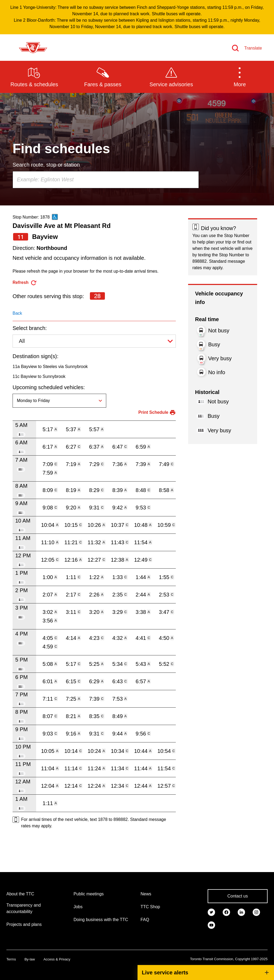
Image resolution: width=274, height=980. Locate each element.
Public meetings (89, 894)
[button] (240, 77)
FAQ (145, 920)
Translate (253, 48)
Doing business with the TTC (101, 920)
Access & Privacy (57, 959)
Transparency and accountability (24, 908)
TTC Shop (150, 907)
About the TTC (20, 894)
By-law (30, 959)
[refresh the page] (25, 283)
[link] (211, 912)
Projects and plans (24, 924)
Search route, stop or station (46, 165)
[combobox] (106, 180)
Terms (11, 959)
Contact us (238, 896)
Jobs (78, 907)
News (146, 894)
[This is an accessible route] (55, 217)
